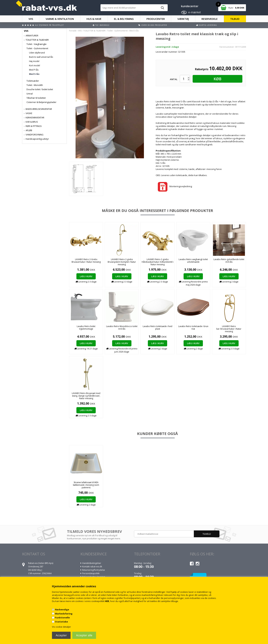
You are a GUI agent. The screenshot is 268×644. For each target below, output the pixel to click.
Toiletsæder (33, 81)
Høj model (34, 61)
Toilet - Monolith (35, 85)
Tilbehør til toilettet (36, 98)
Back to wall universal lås (41, 57)
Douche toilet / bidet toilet (40, 89)
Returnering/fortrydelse (94, 570)
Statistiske (61, 622)
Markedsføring (64, 614)
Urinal (30, 94)
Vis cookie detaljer (61, 627)
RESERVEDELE (210, 19)
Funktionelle (62, 618)
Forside (73, 31)
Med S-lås (34, 74)
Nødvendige (62, 610)
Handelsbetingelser (92, 563)
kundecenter (190, 6)
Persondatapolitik (91, 573)
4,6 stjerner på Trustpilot (49, 25)
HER (107, 601)
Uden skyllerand (37, 53)
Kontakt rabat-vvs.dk (92, 567)
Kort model (35, 65)
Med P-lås (34, 70)
